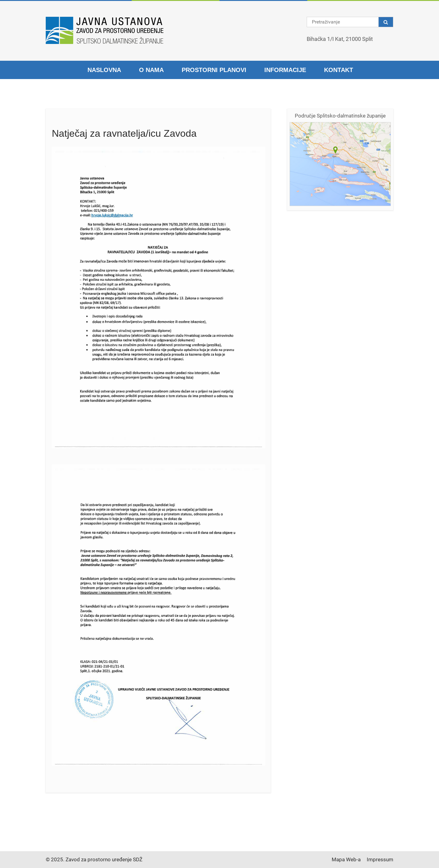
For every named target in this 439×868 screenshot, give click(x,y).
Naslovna (104, 70)
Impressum (380, 859)
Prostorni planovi (214, 70)
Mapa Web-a (346, 859)
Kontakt (339, 70)
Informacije (285, 70)
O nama (151, 70)
